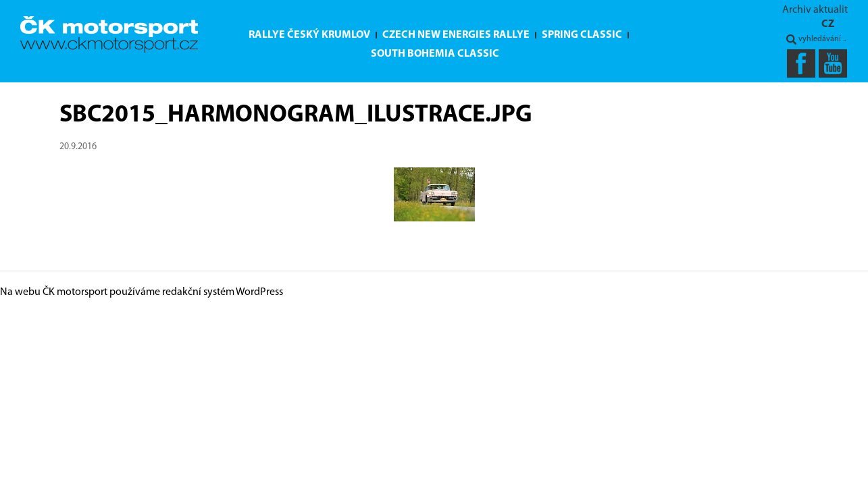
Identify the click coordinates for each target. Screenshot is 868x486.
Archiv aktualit (815, 10)
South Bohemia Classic (435, 54)
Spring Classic (582, 35)
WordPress (259, 292)
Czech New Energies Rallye (456, 35)
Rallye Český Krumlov (309, 35)
